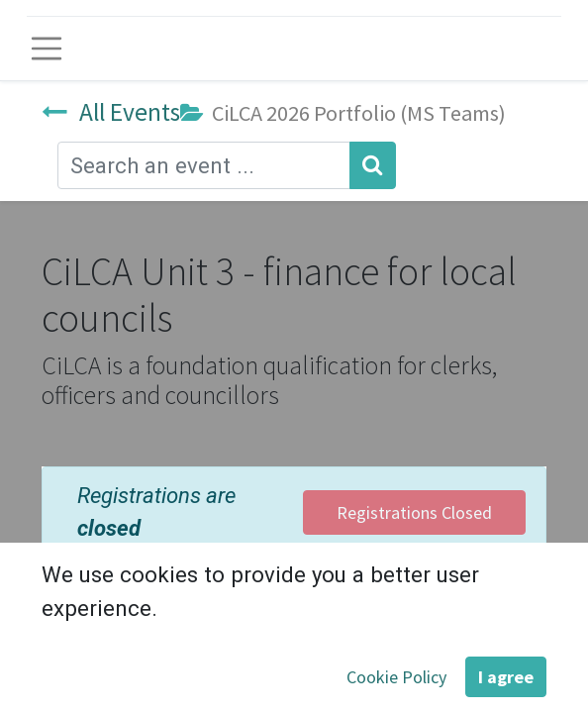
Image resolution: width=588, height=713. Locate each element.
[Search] (373, 165)
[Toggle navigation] (47, 49)
